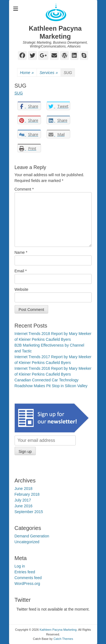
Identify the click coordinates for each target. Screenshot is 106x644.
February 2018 (27, 494)
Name (21, 252)
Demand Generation (32, 536)
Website (21, 289)
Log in (20, 566)
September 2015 (29, 512)
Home (27, 73)
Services (49, 73)
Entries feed (25, 572)
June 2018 (24, 489)
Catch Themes (63, 639)
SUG (19, 93)
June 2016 (24, 506)
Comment (24, 189)
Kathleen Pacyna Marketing (55, 32)
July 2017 (23, 500)
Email (21, 271)
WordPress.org (27, 584)
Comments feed (28, 578)
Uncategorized (27, 542)
